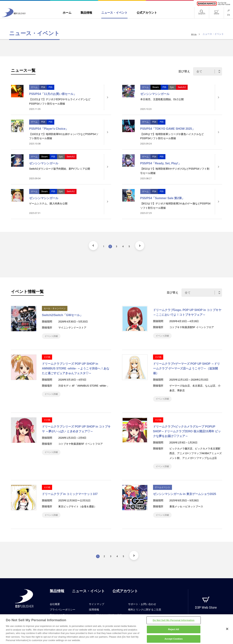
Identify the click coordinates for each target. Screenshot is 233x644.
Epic (172, 87)
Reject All (174, 631)
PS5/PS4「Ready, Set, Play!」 (161, 163)
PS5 (51, 87)
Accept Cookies (174, 640)
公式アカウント (125, 598)
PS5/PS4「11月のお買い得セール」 (53, 94)
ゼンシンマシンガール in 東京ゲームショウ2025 (185, 499)
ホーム (193, 34)
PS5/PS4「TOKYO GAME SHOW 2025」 (168, 129)
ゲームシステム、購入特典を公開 (48, 203)
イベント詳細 (53, 337)
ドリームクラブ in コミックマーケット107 (70, 499)
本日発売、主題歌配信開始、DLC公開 (162, 99)
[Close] (227, 630)
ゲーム (34, 87)
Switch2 (182, 87)
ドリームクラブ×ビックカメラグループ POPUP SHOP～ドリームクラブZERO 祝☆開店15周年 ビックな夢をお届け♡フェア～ (187, 435)
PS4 (43, 87)
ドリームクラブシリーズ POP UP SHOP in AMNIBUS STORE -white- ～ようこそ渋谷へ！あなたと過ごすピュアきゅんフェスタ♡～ (76, 370)
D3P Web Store (206, 615)
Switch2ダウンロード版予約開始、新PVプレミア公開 (60, 169)
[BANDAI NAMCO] (214, 4)
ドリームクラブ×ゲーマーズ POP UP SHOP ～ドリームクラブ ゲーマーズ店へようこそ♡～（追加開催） (187, 370)
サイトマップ (97, 611)
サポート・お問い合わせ (142, 611)
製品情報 (57, 598)
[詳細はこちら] (107, 97)
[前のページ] (87, 246)
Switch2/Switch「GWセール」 (62, 315)
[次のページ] (147, 246)
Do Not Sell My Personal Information (174, 622)
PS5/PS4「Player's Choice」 (49, 129)
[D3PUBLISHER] (14, 18)
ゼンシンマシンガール (155, 94)
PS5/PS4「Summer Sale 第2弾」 (162, 198)
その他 (47, 359)
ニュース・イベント (88, 598)
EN (229, 16)
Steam (156, 87)
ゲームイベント (162, 493)
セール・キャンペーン (55, 308)
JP (228, 12)
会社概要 (55, 611)
